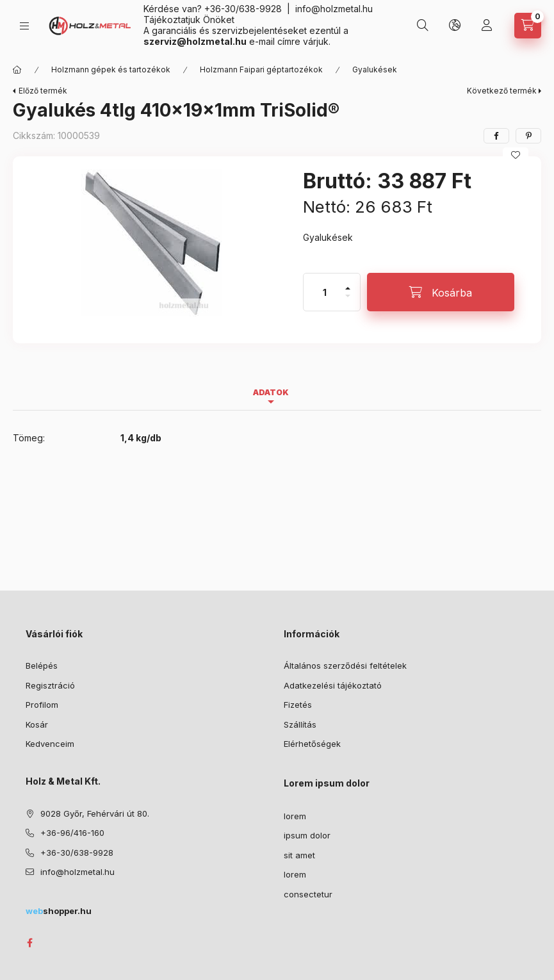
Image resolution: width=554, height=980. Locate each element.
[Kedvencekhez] (516, 155)
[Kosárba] (441, 292)
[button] (151, 243)
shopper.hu (59, 911)
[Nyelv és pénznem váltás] (455, 26)
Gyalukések (375, 69)
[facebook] (496, 136)
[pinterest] (528, 136)
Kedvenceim (50, 744)
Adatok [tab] (271, 392)
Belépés (42, 666)
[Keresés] (423, 26)
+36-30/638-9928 (243, 9)
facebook (29, 943)
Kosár (37, 724)
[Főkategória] (17, 70)
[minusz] (348, 301)
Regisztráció (50, 685)
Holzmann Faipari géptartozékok (261, 69)
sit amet (299, 855)
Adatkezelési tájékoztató (333, 685)
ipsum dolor (307, 835)
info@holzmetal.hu (334, 9)
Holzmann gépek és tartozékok (111, 69)
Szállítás (300, 724)
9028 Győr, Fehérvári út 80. (95, 813)
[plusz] (348, 283)
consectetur (308, 894)
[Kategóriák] (24, 26)
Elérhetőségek (312, 744)
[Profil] (487, 26)
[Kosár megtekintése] (528, 26)
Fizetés (298, 705)
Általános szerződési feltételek (345, 666)
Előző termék (43, 91)
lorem (295, 816)
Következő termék (502, 91)
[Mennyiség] (325, 292)
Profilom (42, 705)
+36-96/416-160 (72, 833)
